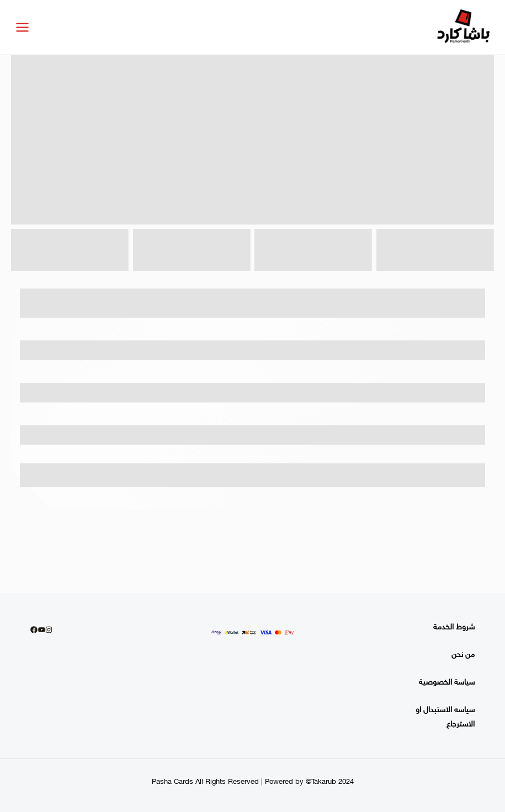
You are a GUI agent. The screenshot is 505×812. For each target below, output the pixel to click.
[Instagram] (49, 630)
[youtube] (42, 630)
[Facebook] (34, 630)
